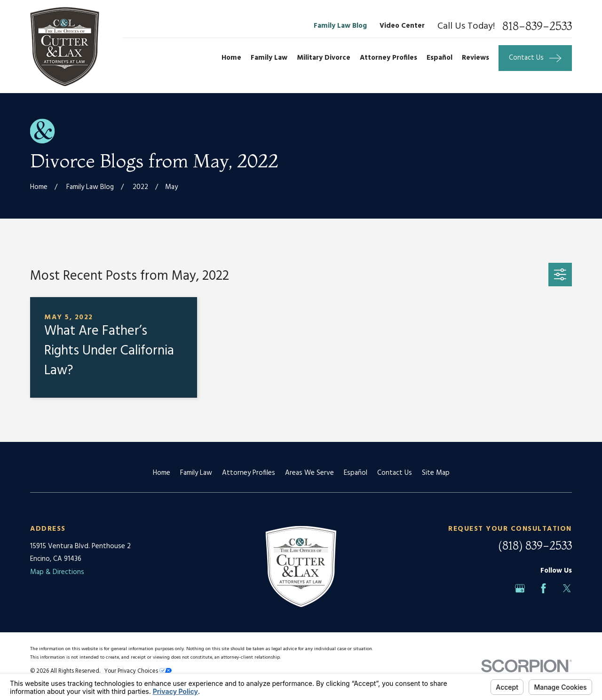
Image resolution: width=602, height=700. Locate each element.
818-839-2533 (537, 26)
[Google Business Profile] (520, 588)
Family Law (196, 473)
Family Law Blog (340, 26)
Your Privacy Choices (138, 671)
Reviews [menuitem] (475, 58)
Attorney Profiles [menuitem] (388, 58)
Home (162, 473)
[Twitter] (567, 588)
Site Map (436, 473)
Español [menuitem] (440, 58)
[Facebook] (543, 588)
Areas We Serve (309, 473)
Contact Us (395, 473)
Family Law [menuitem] (269, 58)
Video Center (402, 26)
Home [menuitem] (231, 58)
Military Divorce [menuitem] (324, 58)
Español (356, 473)
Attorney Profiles (249, 473)
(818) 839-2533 (535, 546)
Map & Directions (57, 572)
